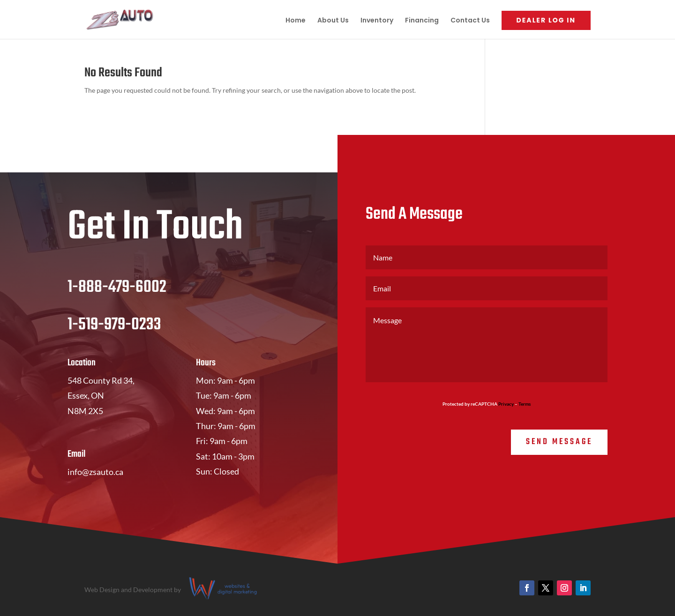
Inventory (377, 21)
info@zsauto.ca (95, 472)
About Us (333, 21)
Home (296, 21)
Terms (525, 404)
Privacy (506, 404)
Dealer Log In (546, 20)
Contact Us (470, 21)
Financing (422, 21)
